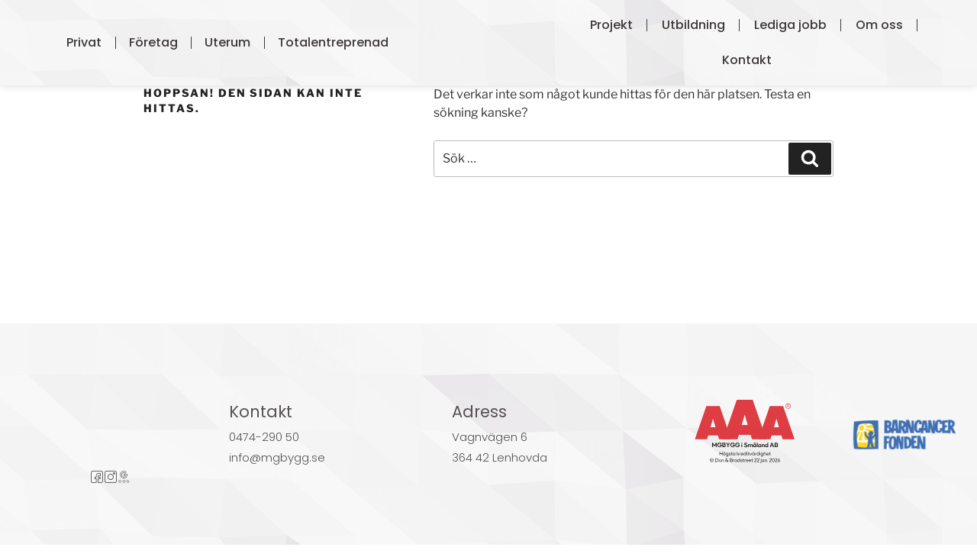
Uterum (227, 42)
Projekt (611, 25)
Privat (84, 42)
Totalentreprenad (333, 42)
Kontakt (747, 60)
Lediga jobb (790, 25)
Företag (153, 42)
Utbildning (693, 25)
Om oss (879, 25)
